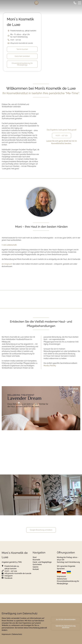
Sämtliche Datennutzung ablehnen (66, 627)
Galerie (36, 567)
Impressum (61, 576)
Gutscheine (37, 564)
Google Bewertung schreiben (41, 530)
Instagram (9, 576)
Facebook (8, 578)
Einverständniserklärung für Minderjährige (22, 64)
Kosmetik (36, 560)
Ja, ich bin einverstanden (66, 619)
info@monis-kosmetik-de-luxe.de (22, 43)
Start (35, 557)
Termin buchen (22, 49)
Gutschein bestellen (22, 56)
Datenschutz (62, 579)
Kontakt (36, 569)
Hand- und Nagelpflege (42, 562)
